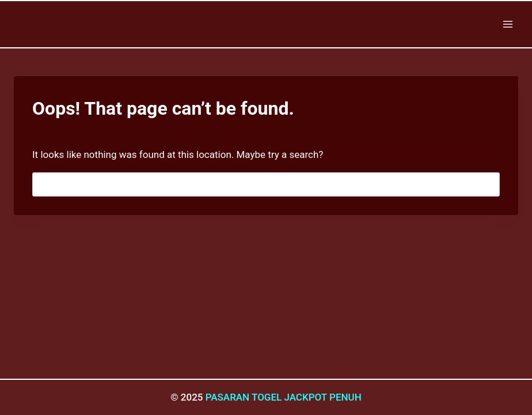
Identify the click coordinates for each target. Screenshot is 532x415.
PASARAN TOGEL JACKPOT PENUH (284, 397)
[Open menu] (508, 24)
